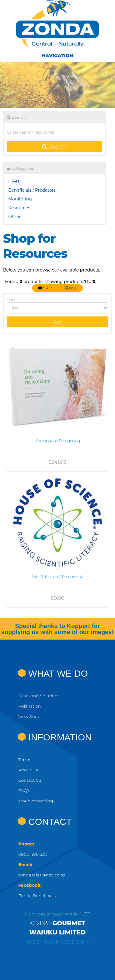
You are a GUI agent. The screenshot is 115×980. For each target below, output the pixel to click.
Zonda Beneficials (37, 896)
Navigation (57, 55)
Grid (45, 288)
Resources (19, 208)
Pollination (30, 706)
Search (54, 147)
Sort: (11, 300)
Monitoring (20, 199)
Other (14, 217)
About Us (28, 770)
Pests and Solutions (39, 696)
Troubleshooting (36, 801)
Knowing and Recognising (57, 441)
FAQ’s (24, 790)
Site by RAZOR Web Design (57, 942)
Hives (14, 181)
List (71, 288)
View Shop (29, 716)
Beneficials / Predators (32, 190)
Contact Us (30, 780)
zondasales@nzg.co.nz (42, 875)
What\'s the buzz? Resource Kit (57, 577)
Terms (25, 760)
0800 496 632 (33, 854)
